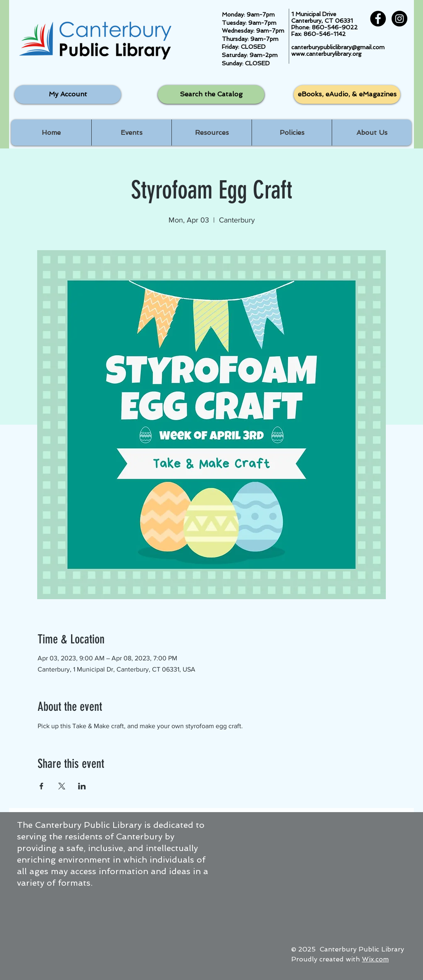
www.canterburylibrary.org (326, 54)
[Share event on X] (62, 786)
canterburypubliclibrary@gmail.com (338, 47)
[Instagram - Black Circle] (399, 19)
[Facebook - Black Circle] (378, 19)
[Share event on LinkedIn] (82, 786)
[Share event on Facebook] (42, 786)
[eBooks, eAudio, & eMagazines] (347, 94)
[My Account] (68, 94)
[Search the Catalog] (211, 94)
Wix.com (375, 959)
